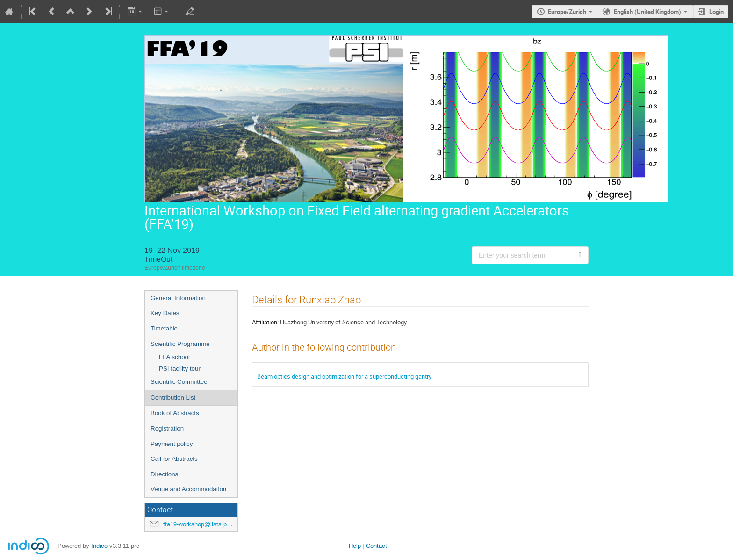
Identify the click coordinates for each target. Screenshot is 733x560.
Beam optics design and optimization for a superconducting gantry (344, 376)
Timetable (164, 328)
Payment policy (172, 444)
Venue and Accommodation (188, 489)
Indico (99, 546)
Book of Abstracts (175, 413)
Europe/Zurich (567, 12)
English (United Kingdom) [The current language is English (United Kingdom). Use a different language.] (647, 12)
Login (716, 12)
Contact (377, 546)
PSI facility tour (180, 369)
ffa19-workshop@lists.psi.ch (201, 524)
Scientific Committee (179, 382)
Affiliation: (265, 322)
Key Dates (165, 313)
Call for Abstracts (174, 459)
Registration (167, 428)
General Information (178, 298)
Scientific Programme (180, 344)
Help (355, 546)
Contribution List (173, 398)
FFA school (174, 357)
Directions (164, 474)
